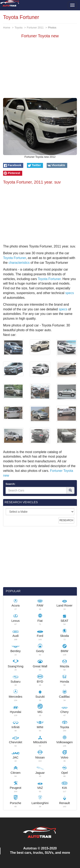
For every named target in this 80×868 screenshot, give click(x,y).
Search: (10, 484)
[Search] (70, 490)
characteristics (19, 263)
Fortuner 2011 (35, 28)
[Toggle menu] (72, 5)
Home (7, 28)
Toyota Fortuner (14, 258)
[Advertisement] (40, 69)
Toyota (19, 28)
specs (70, 293)
